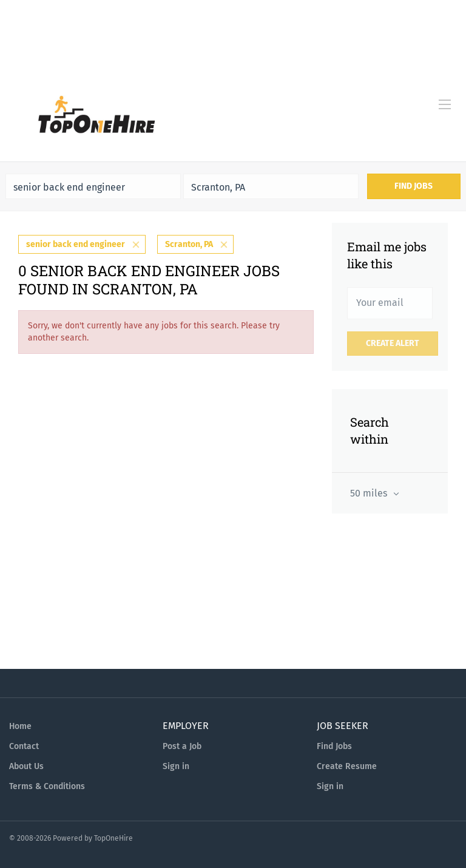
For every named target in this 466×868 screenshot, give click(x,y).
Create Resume (347, 766)
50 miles (370, 493)
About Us (26, 766)
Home (20, 726)
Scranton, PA (189, 244)
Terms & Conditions (47, 786)
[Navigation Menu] (445, 104)
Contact (24, 746)
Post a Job (182, 746)
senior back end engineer (76, 244)
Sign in (176, 766)
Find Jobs (414, 186)
